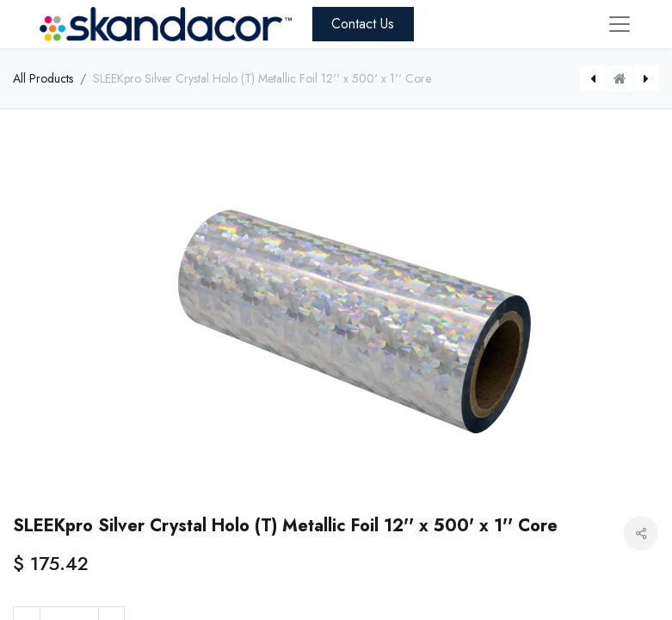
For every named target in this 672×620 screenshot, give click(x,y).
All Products (43, 78)
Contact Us (363, 24)
